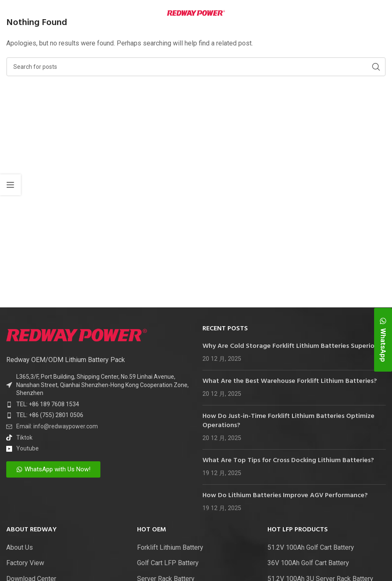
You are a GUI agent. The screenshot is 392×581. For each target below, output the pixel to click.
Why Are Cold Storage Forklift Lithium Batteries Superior (290, 346)
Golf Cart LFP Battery (168, 563)
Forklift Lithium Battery (170, 547)
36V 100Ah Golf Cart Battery (308, 563)
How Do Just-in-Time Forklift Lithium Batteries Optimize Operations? (288, 421)
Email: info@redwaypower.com (57, 426)
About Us (20, 547)
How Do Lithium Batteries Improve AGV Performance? (285, 495)
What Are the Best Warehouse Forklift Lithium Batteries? (290, 381)
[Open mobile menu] (19, 13)
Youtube (27, 448)
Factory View (25, 563)
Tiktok (24, 438)
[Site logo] (196, 12)
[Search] (196, 67)
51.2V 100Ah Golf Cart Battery (311, 547)
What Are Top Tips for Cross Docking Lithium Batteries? (288, 460)
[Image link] (77, 334)
